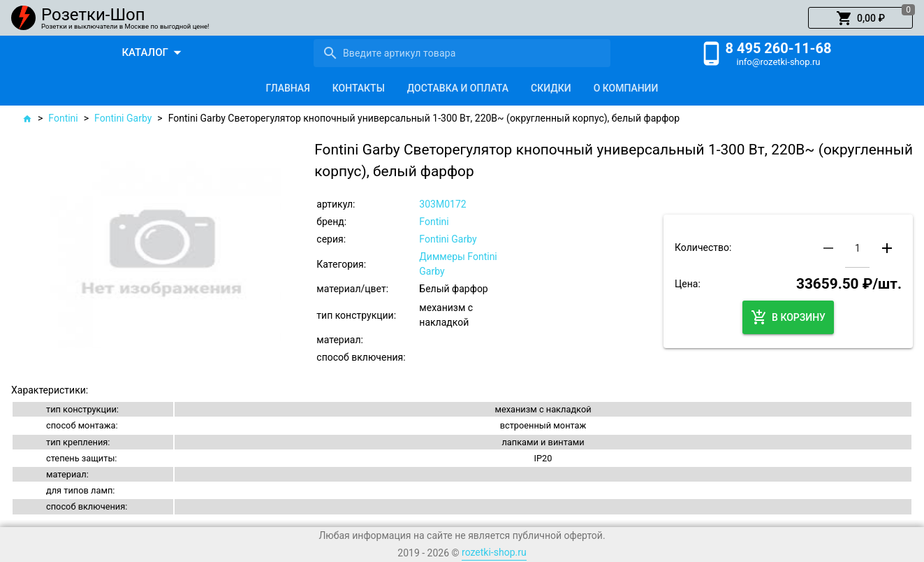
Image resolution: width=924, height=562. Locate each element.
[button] (860, 18)
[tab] (288, 88)
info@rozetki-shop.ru (779, 62)
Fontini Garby (123, 118)
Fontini (63, 118)
